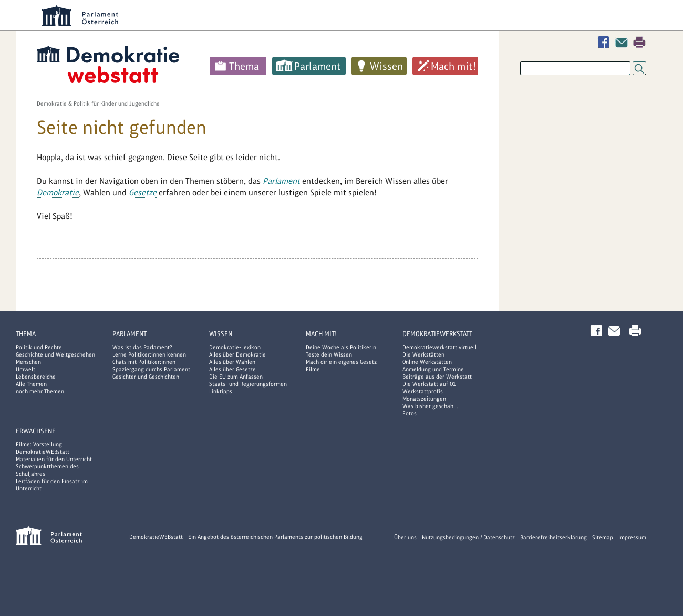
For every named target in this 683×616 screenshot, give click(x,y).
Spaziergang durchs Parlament (151, 369)
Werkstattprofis (423, 391)
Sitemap (603, 537)
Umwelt (25, 369)
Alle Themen (31, 384)
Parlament (318, 66)
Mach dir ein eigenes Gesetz (341, 362)
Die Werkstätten (423, 354)
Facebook (606, 42)
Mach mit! (453, 66)
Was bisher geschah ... (431, 406)
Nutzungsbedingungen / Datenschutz (468, 537)
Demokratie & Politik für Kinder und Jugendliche (98, 103)
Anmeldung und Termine (433, 369)
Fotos (410, 413)
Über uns (405, 537)
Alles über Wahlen (232, 362)
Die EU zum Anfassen (236, 377)
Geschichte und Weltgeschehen (55, 354)
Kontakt (624, 42)
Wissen (386, 66)
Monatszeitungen (424, 399)
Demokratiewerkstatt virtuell (439, 347)
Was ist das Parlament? (142, 347)
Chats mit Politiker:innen (144, 362)
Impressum (632, 537)
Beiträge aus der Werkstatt (437, 377)
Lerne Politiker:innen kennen (149, 354)
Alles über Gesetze (232, 369)
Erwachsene (36, 431)
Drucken (639, 42)
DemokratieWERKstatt (437, 334)
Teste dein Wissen (329, 354)
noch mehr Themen (40, 391)
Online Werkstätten (427, 362)
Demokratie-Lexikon (235, 347)
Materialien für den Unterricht (54, 459)
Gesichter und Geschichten (146, 377)
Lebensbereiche (36, 377)
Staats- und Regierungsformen (248, 384)
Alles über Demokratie (237, 354)
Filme (313, 369)
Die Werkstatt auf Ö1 (429, 384)
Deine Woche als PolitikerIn (341, 347)
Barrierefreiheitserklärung (553, 537)
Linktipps (221, 391)
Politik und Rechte (39, 347)
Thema (244, 66)
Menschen (28, 362)
